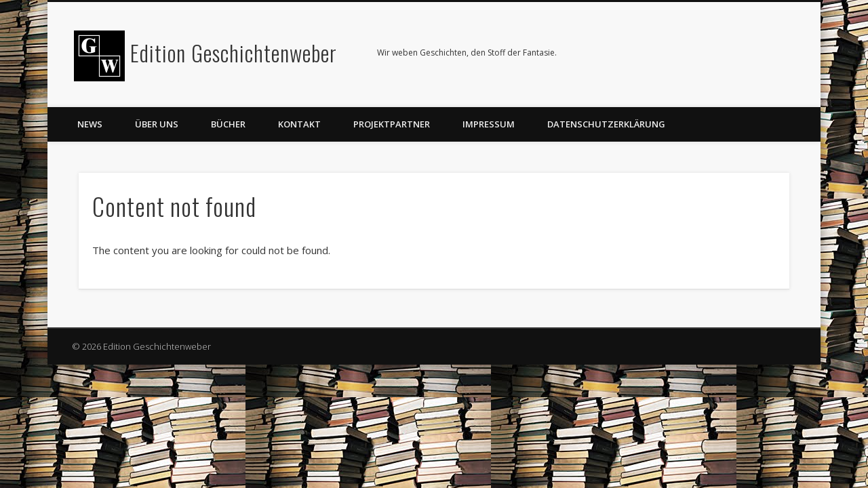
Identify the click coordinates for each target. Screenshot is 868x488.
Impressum (489, 124)
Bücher (228, 124)
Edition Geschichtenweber (234, 53)
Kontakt (299, 124)
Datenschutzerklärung (606, 124)
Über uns (157, 124)
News (90, 124)
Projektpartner (392, 124)
